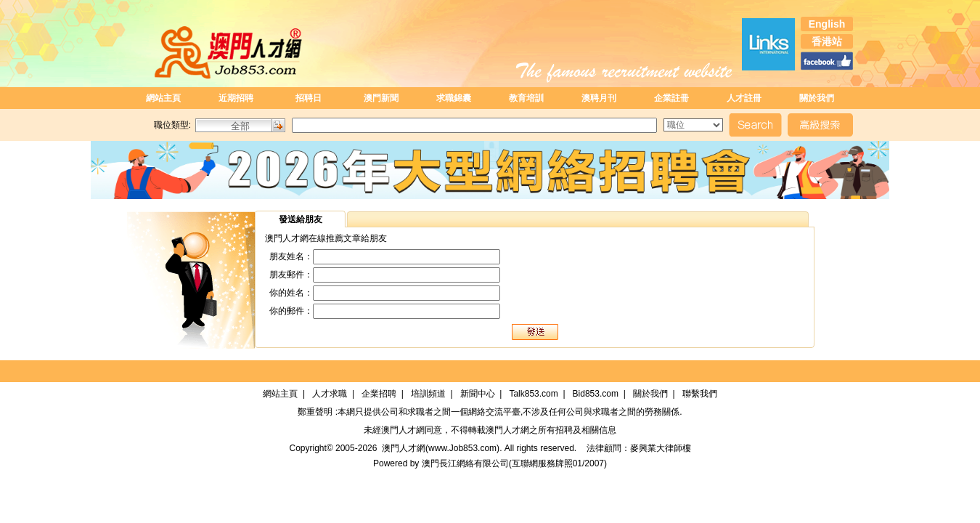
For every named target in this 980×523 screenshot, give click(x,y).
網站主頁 (163, 98)
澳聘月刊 (599, 98)
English (827, 24)
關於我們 (817, 98)
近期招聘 (236, 98)
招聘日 (309, 98)
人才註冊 (744, 98)
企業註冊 (671, 98)
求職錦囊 (454, 98)
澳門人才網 (403, 430)
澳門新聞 (381, 98)
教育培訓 (526, 98)
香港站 (827, 41)
